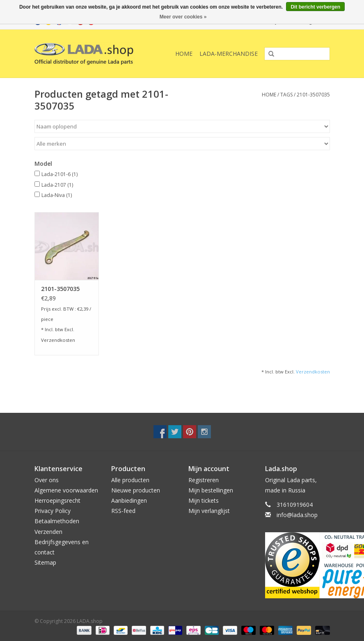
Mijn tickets (204, 500)
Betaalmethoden (57, 521)
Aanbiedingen (129, 500)
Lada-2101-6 (60, 174)
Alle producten (130, 480)
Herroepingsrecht (57, 500)
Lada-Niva (57, 195)
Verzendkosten (58, 340)
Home (184, 54)
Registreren (204, 480)
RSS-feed (123, 511)
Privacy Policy (53, 511)
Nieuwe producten (136, 490)
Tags (286, 95)
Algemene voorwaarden (66, 490)
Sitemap (45, 562)
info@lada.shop (297, 515)
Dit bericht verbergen (315, 7)
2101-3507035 (313, 95)
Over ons (47, 480)
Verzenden (48, 532)
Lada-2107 (57, 185)
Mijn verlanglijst (209, 511)
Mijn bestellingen (211, 490)
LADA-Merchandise (229, 54)
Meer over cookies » (183, 17)
